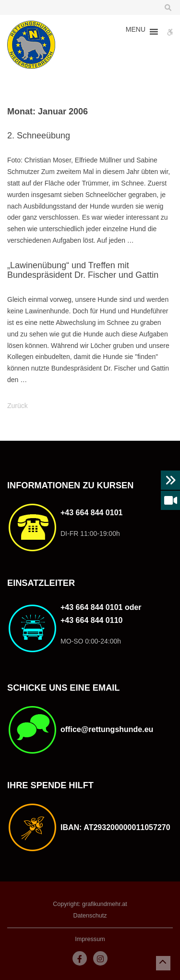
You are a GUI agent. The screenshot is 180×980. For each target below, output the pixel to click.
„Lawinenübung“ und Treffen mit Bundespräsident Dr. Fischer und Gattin (83, 270)
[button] (136, 32)
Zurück (18, 406)
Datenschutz (90, 916)
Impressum (90, 939)
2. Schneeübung (39, 136)
